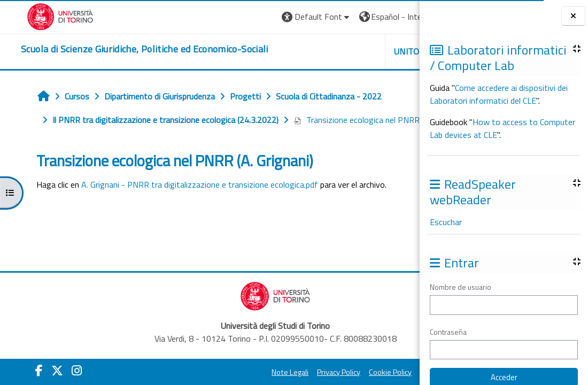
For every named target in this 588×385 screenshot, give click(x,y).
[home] (126, 49)
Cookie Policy (324, 357)
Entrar (392, 17)
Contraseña (448, 332)
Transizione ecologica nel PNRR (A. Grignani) (124, 143)
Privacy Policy (272, 357)
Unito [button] (295, 51)
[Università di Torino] (41, 16)
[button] (204, 17)
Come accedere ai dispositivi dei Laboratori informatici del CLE (499, 94)
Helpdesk (355, 51)
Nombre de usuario (461, 287)
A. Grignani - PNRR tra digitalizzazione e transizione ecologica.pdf (186, 208)
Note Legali (224, 357)
